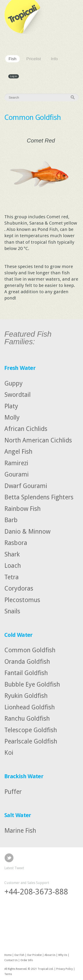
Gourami (17, 474)
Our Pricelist (34, 955)
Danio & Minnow (27, 531)
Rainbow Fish (22, 508)
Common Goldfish (30, 650)
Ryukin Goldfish (26, 696)
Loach (13, 566)
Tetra (12, 577)
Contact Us (11, 960)
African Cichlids (26, 429)
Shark (12, 554)
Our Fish (19, 955)
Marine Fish (20, 831)
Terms (8, 974)
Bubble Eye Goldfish (32, 684)
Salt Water (18, 815)
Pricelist (34, 59)
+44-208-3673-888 (36, 892)
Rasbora (16, 543)
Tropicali (24, 17)
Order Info (27, 960)
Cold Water (18, 635)
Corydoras (19, 588)
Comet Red (41, 141)
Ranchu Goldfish (27, 718)
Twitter (9, 858)
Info (54, 59)
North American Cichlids (38, 440)
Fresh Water (20, 368)
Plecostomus (22, 600)
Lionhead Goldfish (30, 707)
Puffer (13, 791)
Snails (12, 611)
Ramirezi (16, 463)
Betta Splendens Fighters (39, 497)
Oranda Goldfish (27, 661)
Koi (9, 753)
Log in (14, 76)
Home (8, 955)
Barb (11, 520)
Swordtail (17, 395)
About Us (50, 955)
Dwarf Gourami (26, 486)
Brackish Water (24, 776)
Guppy (13, 383)
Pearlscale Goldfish (31, 741)
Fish (12, 59)
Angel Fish (18, 452)
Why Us (63, 955)
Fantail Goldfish (26, 673)
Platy (11, 406)
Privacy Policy (65, 969)
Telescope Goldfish (31, 730)
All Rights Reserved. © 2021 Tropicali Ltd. (29, 969)
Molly (12, 417)
